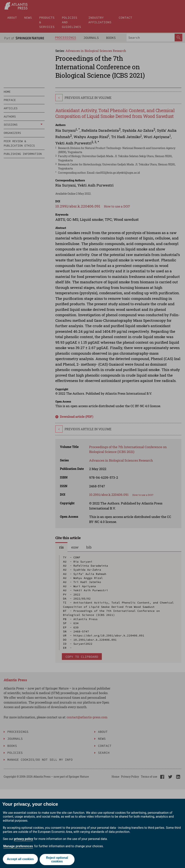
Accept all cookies (20, 859)
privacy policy (24, 839)
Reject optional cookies (57, 860)
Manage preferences (18, 846)
